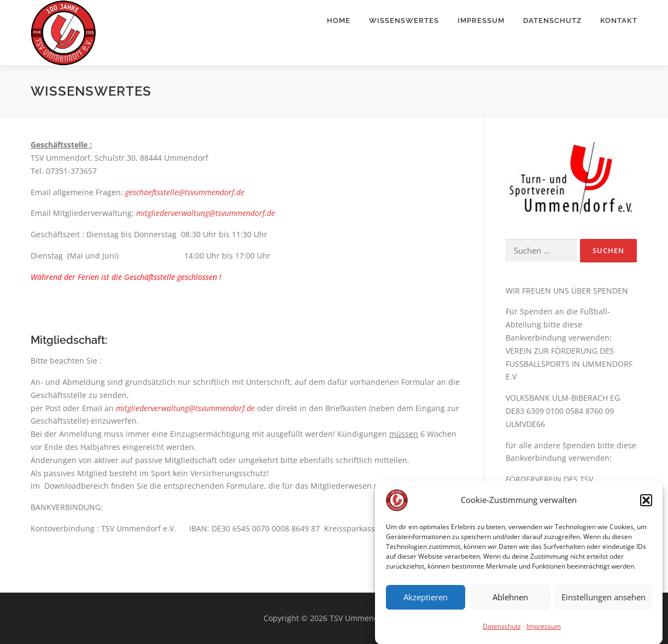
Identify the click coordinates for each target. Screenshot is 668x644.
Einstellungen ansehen (603, 603)
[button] (646, 506)
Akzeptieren (426, 603)
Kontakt (619, 21)
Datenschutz (502, 632)
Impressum (544, 632)
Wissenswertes (404, 21)
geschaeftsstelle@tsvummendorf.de (185, 192)
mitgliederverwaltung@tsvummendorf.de (206, 213)
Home (339, 21)
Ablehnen (510, 603)
